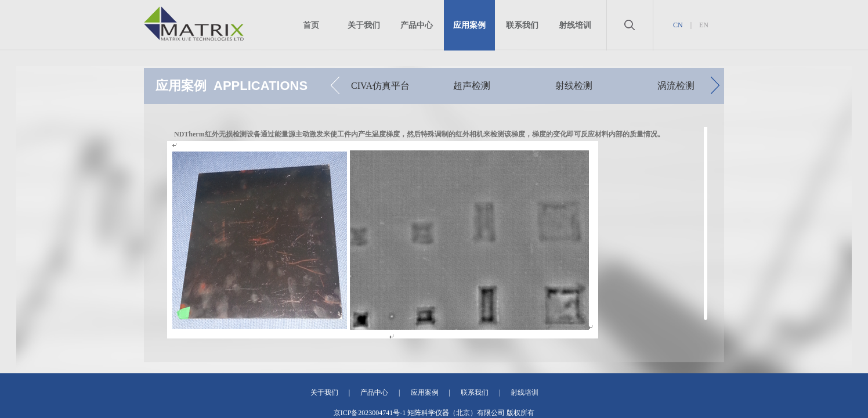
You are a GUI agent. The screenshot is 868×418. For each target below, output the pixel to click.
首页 (311, 25)
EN (704, 25)
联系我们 (522, 25)
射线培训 (575, 25)
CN (678, 25)
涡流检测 (676, 86)
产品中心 (417, 25)
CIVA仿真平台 (380, 86)
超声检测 (472, 86)
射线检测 (574, 86)
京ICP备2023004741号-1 (370, 413)
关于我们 (364, 25)
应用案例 (469, 25)
